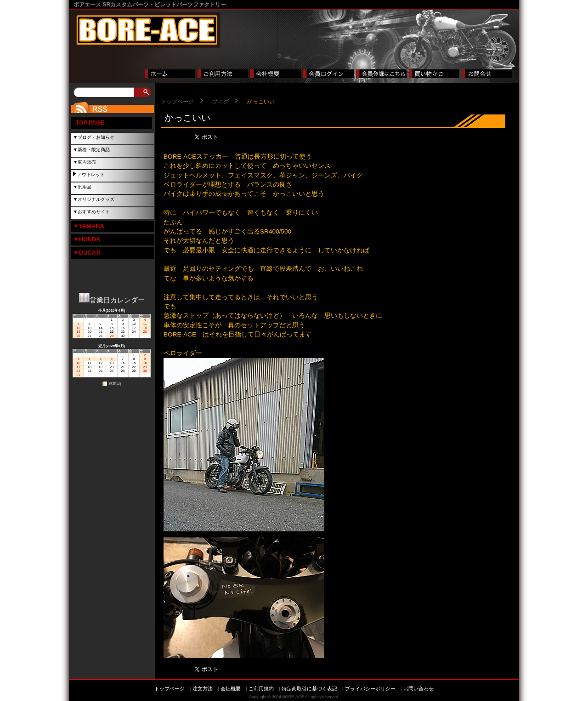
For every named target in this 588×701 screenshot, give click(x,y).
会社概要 (231, 689)
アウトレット (91, 174)
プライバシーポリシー (370, 689)
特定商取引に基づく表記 (309, 689)
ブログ (220, 102)
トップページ (177, 102)
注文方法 (203, 689)
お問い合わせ (418, 689)
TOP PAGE (90, 123)
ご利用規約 (261, 689)
